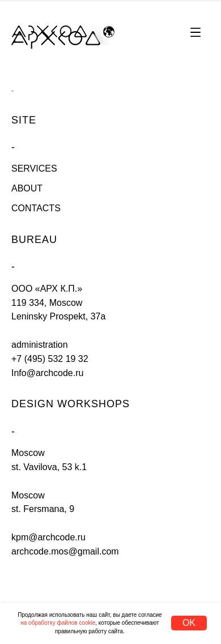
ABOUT (27, 188)
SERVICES (34, 169)
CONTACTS (36, 208)
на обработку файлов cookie (58, 623)
